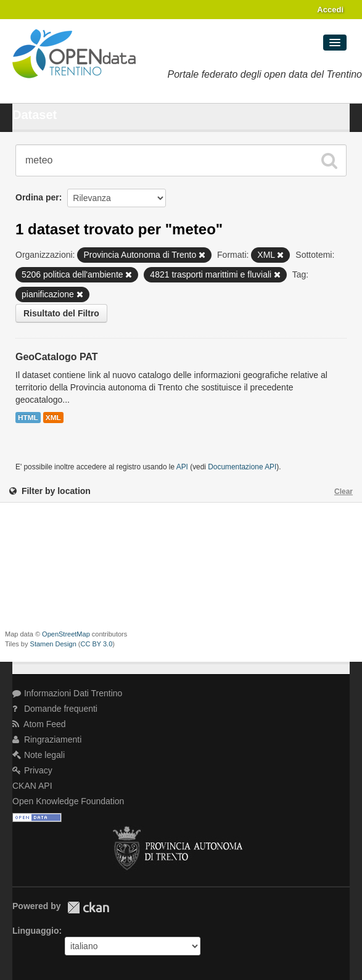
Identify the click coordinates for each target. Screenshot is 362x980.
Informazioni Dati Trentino (67, 693)
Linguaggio (35, 931)
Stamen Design (53, 644)
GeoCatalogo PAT (57, 357)
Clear (343, 492)
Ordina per (37, 197)
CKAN (88, 908)
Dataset (35, 115)
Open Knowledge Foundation (68, 801)
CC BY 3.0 (97, 644)
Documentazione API (242, 467)
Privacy (32, 770)
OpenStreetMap (66, 634)
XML (53, 418)
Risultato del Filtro (61, 313)
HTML (28, 418)
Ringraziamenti (47, 739)
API (182, 467)
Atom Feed (39, 724)
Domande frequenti (55, 709)
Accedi (330, 10)
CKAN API (32, 786)
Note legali (39, 755)
